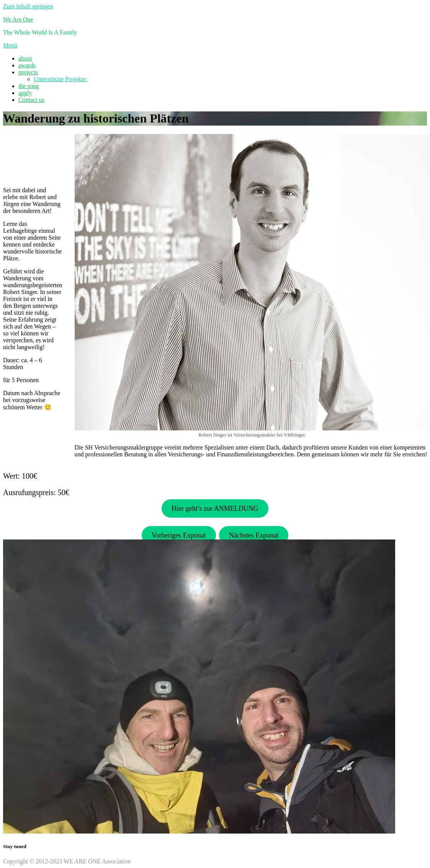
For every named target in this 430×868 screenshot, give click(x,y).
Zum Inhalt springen (28, 6)
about (25, 58)
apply (25, 93)
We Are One (18, 19)
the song (29, 86)
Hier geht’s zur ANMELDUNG (215, 508)
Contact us (31, 100)
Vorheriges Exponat (179, 535)
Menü (10, 45)
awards (27, 65)
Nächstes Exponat (254, 535)
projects (28, 72)
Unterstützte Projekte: (60, 79)
